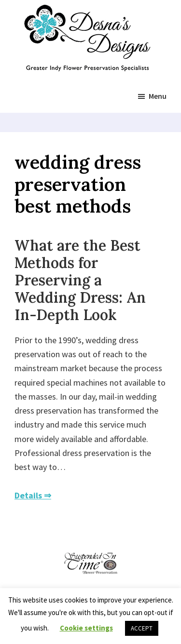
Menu (158, 96)
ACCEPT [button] (142, 628)
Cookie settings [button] (86, 628)
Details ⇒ (33, 495)
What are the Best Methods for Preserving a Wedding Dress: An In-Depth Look (80, 280)
